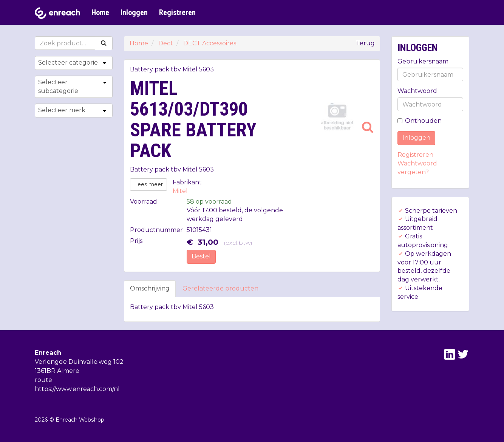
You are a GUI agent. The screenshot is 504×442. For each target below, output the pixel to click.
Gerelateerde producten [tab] (220, 288)
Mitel (180, 191)
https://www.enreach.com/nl (77, 389)
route (43, 380)
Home (100, 12)
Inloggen (134, 12)
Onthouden (420, 121)
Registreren (177, 12)
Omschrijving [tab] (150, 288)
